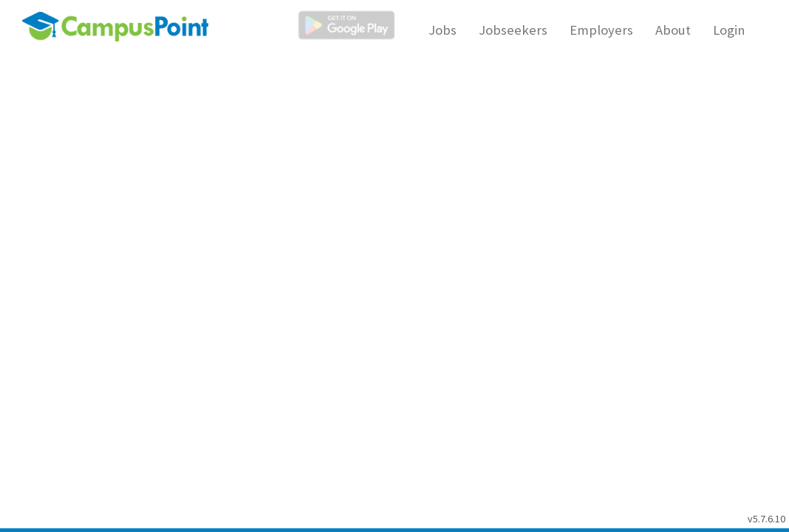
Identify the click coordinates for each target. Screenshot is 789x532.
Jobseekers (513, 30)
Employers (601, 30)
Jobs (443, 30)
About (673, 30)
